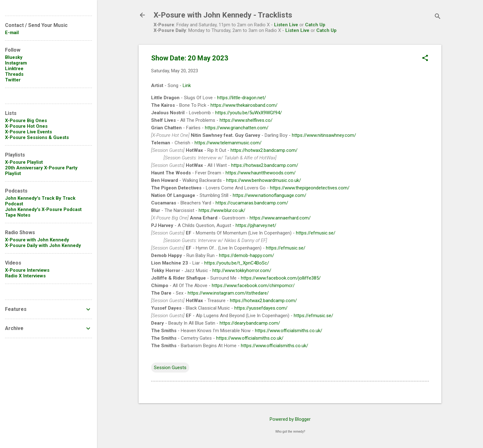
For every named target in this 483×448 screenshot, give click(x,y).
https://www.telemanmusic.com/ (228, 143)
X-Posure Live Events (28, 132)
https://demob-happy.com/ (247, 255)
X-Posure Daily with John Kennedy (43, 245)
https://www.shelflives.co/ (246, 120)
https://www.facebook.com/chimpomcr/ (253, 286)
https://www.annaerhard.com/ (280, 218)
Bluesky (14, 57)
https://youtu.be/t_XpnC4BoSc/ (237, 263)
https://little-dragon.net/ (241, 98)
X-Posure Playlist (24, 162)
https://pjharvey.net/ (256, 225)
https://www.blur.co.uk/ (222, 210)
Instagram (16, 63)
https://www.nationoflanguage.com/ (269, 195)
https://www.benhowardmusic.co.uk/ (264, 180)
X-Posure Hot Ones (26, 126)
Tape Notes (18, 215)
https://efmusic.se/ (316, 233)
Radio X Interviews (25, 276)
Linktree (14, 69)
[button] (425, 59)
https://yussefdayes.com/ (261, 308)
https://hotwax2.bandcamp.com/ (264, 150)
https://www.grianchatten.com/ (237, 128)
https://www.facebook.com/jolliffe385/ (281, 278)
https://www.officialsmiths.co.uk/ (289, 331)
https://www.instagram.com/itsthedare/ (228, 293)
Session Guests (170, 368)
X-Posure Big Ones (26, 121)
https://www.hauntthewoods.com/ (261, 173)
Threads (14, 74)
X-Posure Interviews (27, 270)
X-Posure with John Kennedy (37, 240)
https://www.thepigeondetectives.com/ (310, 188)
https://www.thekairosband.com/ (244, 105)
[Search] (438, 17)
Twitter (13, 80)
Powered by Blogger (290, 419)
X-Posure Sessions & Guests (37, 137)
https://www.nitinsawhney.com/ (324, 135)
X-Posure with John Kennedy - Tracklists (223, 15)
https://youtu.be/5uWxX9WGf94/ (249, 113)
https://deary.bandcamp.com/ (250, 323)
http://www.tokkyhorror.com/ (242, 270)
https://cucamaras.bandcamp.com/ (252, 203)
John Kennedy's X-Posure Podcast (43, 209)
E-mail (12, 33)
